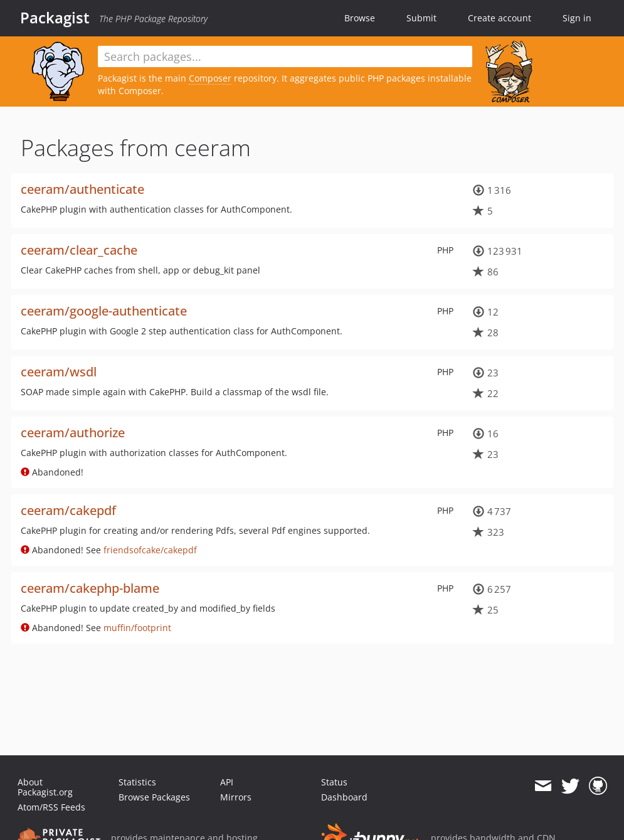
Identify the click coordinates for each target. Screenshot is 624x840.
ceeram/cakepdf (68, 510)
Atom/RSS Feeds (51, 807)
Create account (500, 18)
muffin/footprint (137, 628)
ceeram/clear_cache (79, 250)
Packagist (55, 18)
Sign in (577, 18)
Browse (360, 18)
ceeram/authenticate (82, 189)
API (227, 782)
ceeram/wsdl (59, 372)
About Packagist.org (45, 787)
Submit (421, 18)
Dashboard (344, 797)
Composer (210, 78)
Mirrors (236, 797)
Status (334, 782)
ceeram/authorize (73, 433)
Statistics (137, 782)
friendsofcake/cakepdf (150, 550)
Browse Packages (154, 797)
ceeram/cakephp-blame (90, 588)
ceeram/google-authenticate (104, 311)
